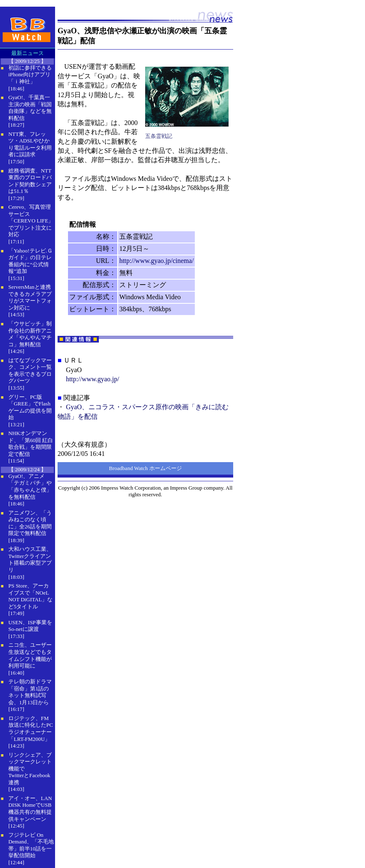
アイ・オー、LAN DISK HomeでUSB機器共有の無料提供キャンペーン (30, 809)
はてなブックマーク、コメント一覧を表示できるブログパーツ (30, 371)
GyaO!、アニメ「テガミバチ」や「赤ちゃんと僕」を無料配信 (30, 487)
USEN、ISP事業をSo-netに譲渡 (30, 626)
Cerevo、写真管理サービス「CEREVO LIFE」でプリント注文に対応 (31, 221)
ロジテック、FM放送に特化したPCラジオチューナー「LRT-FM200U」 (31, 729)
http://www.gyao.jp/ (93, 379)
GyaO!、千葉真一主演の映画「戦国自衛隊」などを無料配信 (30, 108)
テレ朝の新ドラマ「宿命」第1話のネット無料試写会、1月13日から (30, 692)
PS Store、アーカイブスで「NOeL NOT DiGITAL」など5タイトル (30, 596)
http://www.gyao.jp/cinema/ (156, 261)
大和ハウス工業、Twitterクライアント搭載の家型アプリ (30, 559)
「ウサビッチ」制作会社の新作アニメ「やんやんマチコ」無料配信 (30, 334)
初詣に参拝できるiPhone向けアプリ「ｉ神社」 (30, 75)
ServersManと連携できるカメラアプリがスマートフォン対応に (30, 297)
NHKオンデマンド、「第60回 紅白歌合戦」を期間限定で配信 (31, 444)
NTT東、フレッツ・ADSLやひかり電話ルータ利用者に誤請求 (30, 144)
